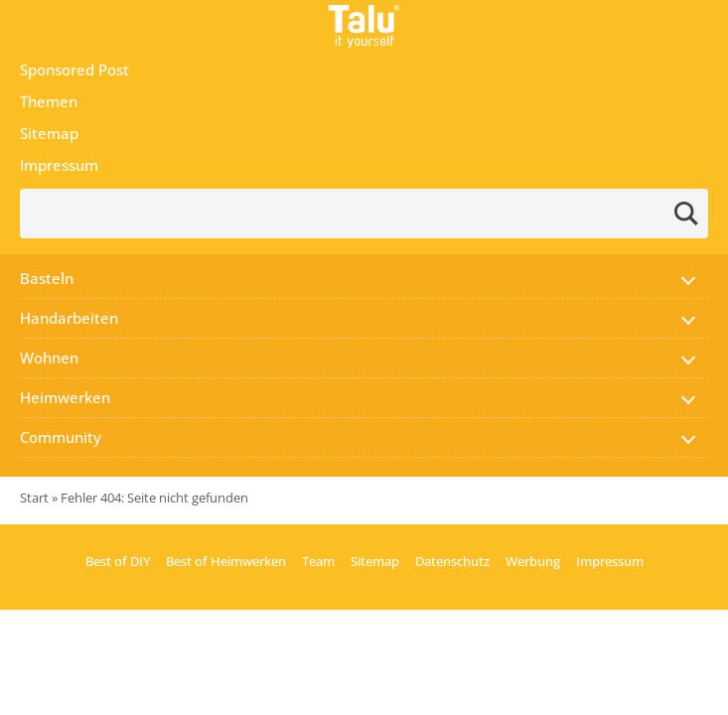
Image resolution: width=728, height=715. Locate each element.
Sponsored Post (74, 70)
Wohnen (49, 357)
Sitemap (49, 133)
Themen (49, 101)
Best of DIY (118, 561)
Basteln (47, 278)
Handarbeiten (69, 318)
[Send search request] (686, 214)
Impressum (59, 165)
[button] (688, 278)
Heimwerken (65, 397)
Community (61, 437)
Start (34, 498)
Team (318, 561)
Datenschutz (452, 561)
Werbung (533, 561)
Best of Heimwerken (226, 561)
